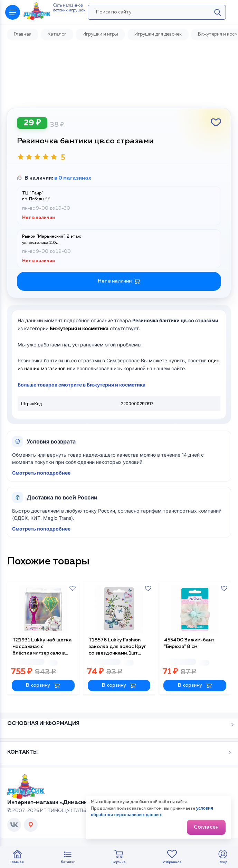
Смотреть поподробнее (41, 473)
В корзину (43, 685)
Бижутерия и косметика (79, 328)
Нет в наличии (119, 281)
